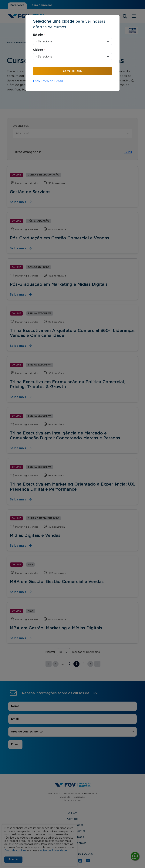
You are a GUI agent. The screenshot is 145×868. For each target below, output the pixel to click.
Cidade (39, 50)
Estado (39, 35)
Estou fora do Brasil (48, 81)
